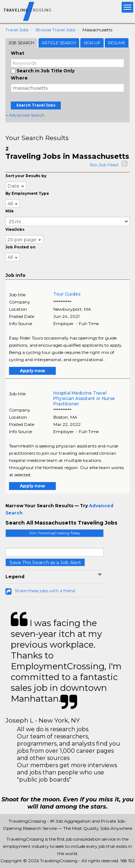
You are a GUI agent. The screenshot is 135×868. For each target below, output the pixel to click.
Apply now (32, 371)
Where (19, 78)
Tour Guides (67, 294)
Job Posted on (20, 247)
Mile (10, 211)
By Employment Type (27, 194)
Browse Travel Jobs (55, 30)
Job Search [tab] (21, 43)
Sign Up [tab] (92, 43)
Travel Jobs (17, 30)
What (17, 53)
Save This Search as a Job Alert (45, 562)
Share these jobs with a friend (45, 591)
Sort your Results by (26, 176)
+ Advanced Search (25, 115)
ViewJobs (15, 230)
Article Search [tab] (59, 43)
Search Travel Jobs (36, 105)
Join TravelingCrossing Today (55, 533)
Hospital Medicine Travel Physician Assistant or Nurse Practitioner (84, 398)
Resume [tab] (117, 43)
